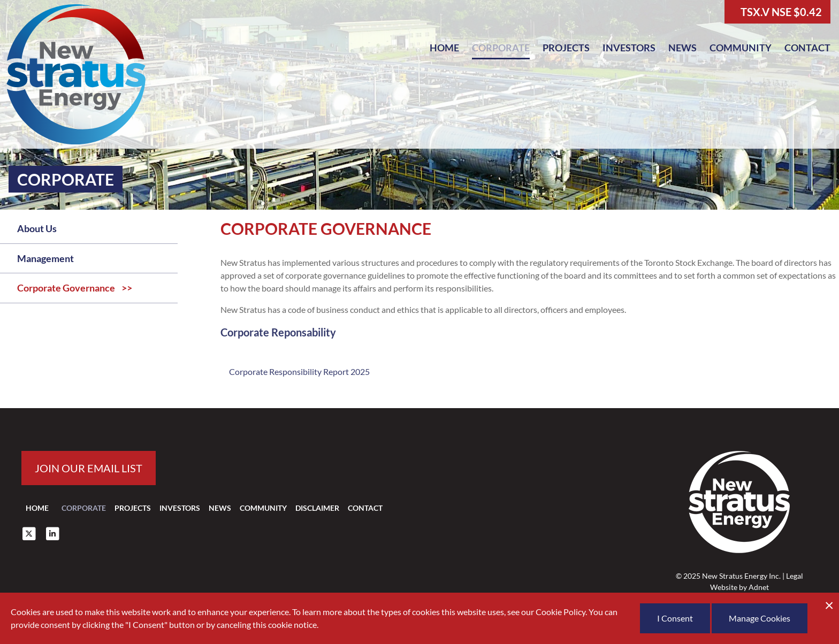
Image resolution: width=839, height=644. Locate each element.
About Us (37, 228)
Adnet (759, 587)
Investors (629, 48)
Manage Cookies (760, 618)
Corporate (501, 48)
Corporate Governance (66, 288)
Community (741, 48)
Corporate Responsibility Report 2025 (299, 371)
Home (444, 48)
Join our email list (89, 468)
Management (45, 258)
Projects (566, 48)
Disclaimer (317, 508)
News (682, 48)
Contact (807, 48)
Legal (795, 576)
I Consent (675, 618)
